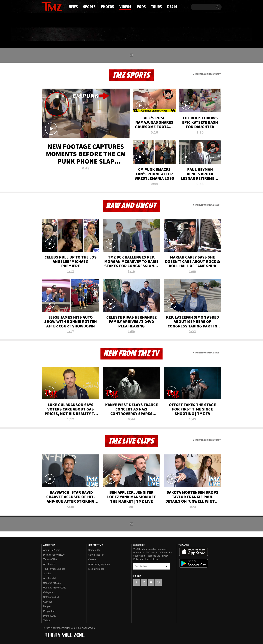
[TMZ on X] (49, 6)
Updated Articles (52, 583)
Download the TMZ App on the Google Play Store (194, 563)
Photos (104, 34)
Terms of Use (50, 559)
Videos (132, 34)
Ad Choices (49, 564)
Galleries (48, 602)
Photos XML (50, 616)
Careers (92, 559)
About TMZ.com (52, 550)
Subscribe (166, 566)
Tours (182, 34)
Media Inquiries (96, 569)
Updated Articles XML (55, 588)
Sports (75, 34)
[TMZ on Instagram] (61, 6)
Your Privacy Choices (54, 569)
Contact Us (94, 550)
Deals (207, 34)
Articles (47, 574)
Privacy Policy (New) (54, 555)
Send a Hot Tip (96, 555)
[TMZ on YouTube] (151, 582)
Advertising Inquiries (99, 564)
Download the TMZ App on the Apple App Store (194, 552)
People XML (50, 611)
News (50, 34)
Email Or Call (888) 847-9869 (80, 21)
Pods (158, 34)
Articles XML (50, 578)
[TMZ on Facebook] (44, 6)
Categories (49, 592)
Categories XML (52, 597)
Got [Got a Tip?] (52, 21)
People (47, 606)
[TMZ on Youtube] (55, 6)
